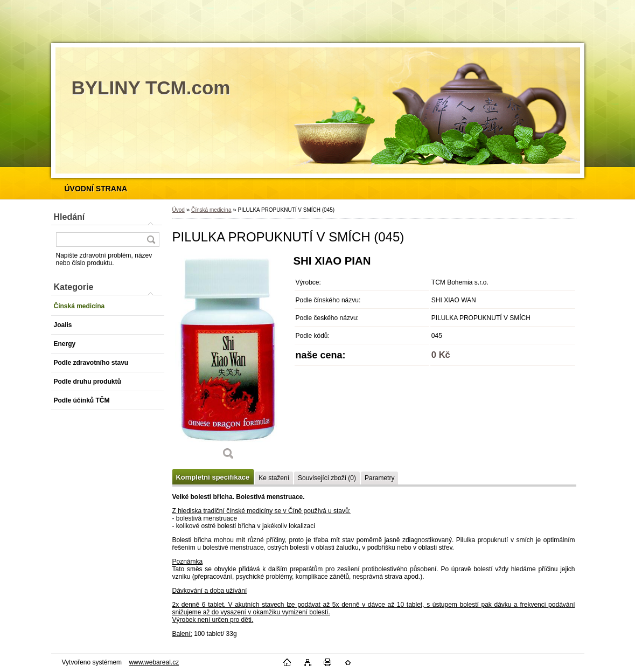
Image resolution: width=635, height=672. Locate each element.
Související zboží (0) (327, 478)
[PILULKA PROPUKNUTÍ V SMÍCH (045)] (229, 361)
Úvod (179, 210)
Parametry (379, 478)
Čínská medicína (211, 210)
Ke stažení (274, 478)
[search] (151, 240)
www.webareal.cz (154, 662)
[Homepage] (96, 189)
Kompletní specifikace (213, 477)
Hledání (69, 217)
